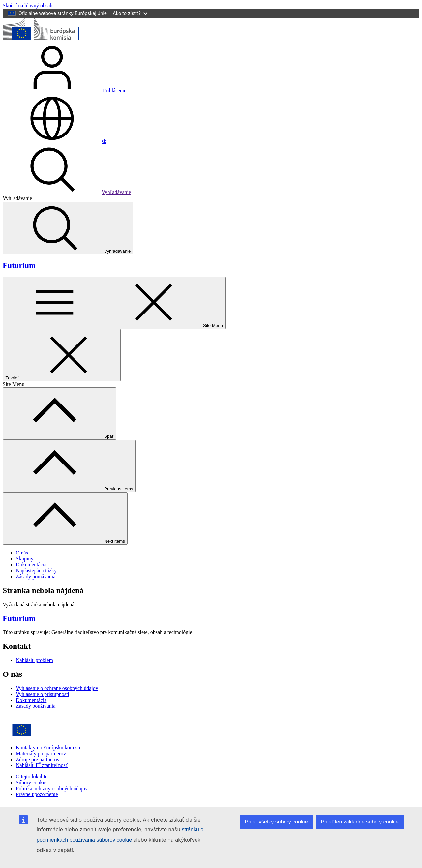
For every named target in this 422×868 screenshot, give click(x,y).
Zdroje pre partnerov (38, 759)
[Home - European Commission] (50, 736)
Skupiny (25, 559)
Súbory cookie (31, 782)
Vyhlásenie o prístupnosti (43, 694)
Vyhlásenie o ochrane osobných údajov (57, 688)
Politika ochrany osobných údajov (52, 788)
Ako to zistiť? (130, 13)
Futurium (19, 265)
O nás (22, 553)
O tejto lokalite (32, 777)
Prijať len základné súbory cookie (360, 822)
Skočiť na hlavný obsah (28, 5)
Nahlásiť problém (34, 660)
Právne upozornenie (37, 794)
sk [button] (54, 141)
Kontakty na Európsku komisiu (49, 748)
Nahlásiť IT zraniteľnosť (42, 765)
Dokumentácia (31, 565)
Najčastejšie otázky (36, 570)
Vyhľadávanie (67, 192)
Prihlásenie (64, 90)
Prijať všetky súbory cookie (276, 822)
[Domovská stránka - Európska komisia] (51, 40)
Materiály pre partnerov (41, 753)
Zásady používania (36, 576)
